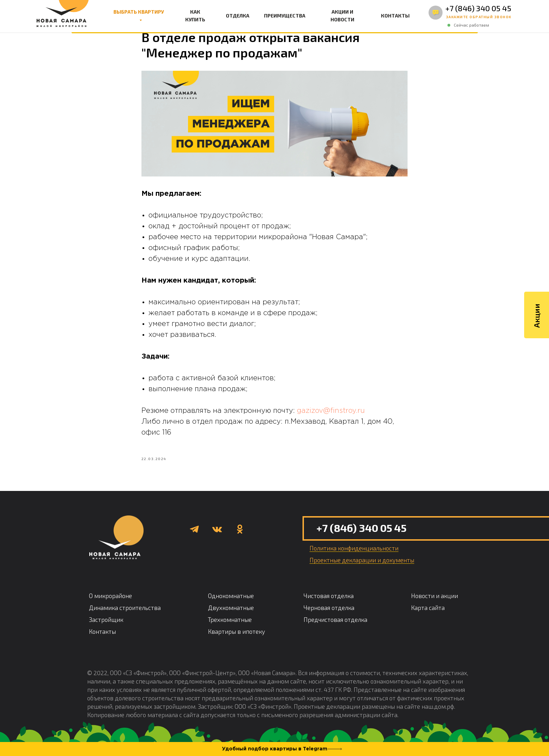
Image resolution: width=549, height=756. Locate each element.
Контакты (102, 639)
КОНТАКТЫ (395, 16)
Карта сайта (428, 615)
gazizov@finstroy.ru (331, 415)
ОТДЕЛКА (238, 16)
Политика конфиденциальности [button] (354, 556)
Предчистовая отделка (335, 627)
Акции (536, 327)
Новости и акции (435, 603)
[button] (479, 17)
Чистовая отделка (329, 603)
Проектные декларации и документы (362, 568)
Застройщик (106, 627)
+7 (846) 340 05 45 (478, 8)
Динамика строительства (125, 615)
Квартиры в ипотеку (237, 639)
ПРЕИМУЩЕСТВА (285, 16)
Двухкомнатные (231, 615)
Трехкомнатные (230, 627)
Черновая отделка (329, 615)
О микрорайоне (110, 603)
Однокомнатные (231, 603)
